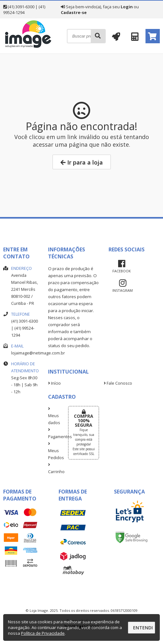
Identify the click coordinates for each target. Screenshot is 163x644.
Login (127, 7)
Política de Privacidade (43, 633)
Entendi (143, 628)
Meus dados (53, 416)
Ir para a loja (82, 162)
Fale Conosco (118, 383)
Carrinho (53, 469)
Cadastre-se (74, 12)
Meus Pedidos (53, 451)
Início (54, 383)
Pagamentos (53, 434)
